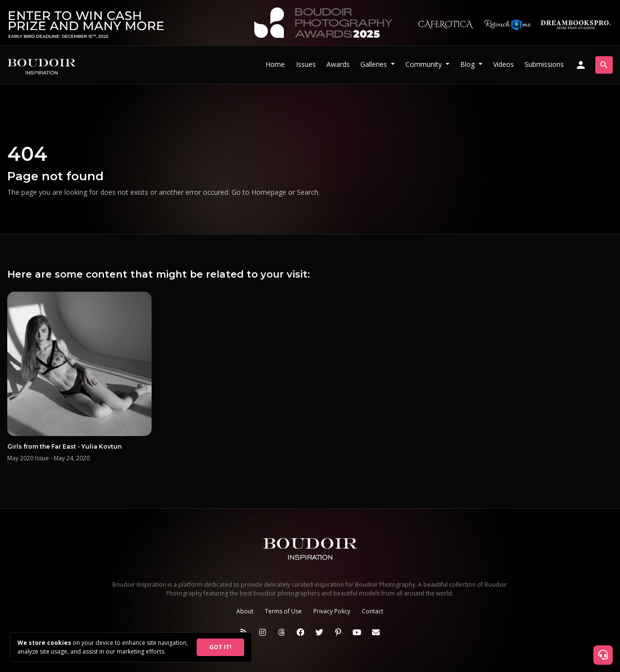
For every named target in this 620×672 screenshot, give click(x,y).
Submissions (544, 64)
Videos (504, 64)
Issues (306, 64)
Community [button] (425, 64)
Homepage (269, 192)
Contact (372, 611)
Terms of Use (283, 611)
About (245, 611)
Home (275, 64)
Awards (338, 64)
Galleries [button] (375, 64)
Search (308, 192)
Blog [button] (468, 64)
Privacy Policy (332, 611)
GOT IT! (220, 647)
